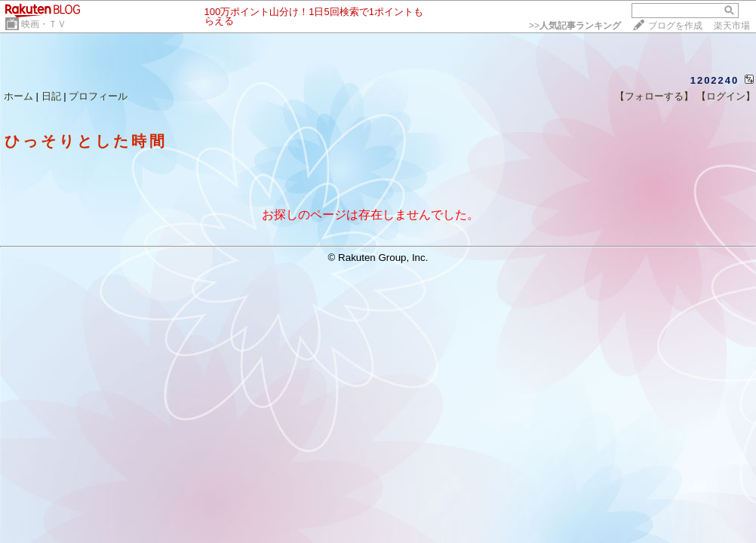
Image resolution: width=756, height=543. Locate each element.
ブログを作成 (675, 26)
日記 (51, 96)
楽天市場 (732, 26)
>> (575, 26)
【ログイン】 (726, 96)
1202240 (715, 80)
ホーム (18, 96)
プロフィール (98, 96)
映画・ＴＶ (44, 24)
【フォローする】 (654, 96)
